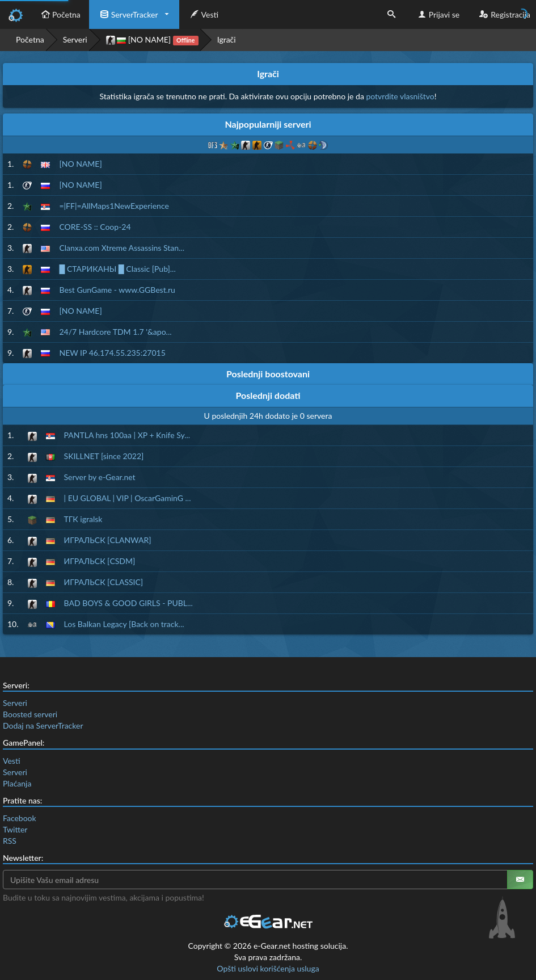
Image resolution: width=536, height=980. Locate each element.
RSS (10, 841)
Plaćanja (17, 783)
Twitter (15, 829)
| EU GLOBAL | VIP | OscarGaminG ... (128, 498)
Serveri (75, 39)
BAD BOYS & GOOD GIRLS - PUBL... (128, 603)
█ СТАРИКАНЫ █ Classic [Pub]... (117, 269)
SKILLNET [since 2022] (104, 456)
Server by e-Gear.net (100, 477)
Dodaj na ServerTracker (43, 725)
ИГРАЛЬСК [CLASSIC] (104, 582)
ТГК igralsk (83, 519)
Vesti (203, 14)
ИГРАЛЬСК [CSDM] (100, 561)
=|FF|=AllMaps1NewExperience (114, 206)
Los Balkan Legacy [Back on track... (124, 624)
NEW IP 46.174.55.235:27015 (112, 353)
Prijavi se (438, 14)
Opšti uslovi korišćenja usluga (268, 968)
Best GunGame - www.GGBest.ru (117, 290)
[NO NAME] (152, 40)
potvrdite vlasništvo (400, 96)
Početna (60, 14)
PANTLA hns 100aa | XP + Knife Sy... (127, 435)
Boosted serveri (30, 714)
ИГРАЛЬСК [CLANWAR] (108, 540)
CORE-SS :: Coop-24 (95, 227)
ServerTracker (128, 14)
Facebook (20, 818)
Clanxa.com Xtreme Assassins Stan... (122, 248)
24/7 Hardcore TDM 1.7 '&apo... (115, 332)
